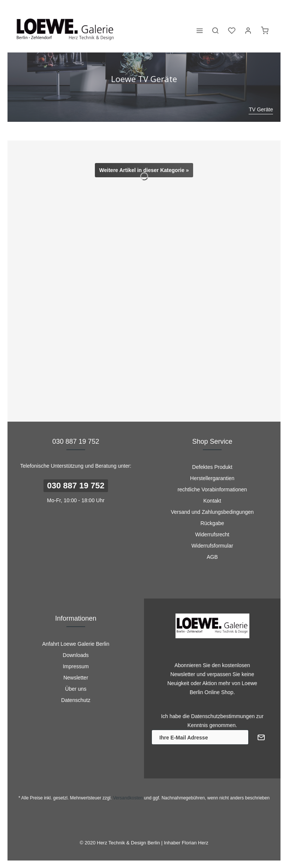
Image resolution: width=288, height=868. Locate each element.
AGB (212, 557)
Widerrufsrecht (212, 534)
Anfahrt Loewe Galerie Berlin (76, 644)
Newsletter (76, 678)
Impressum (76, 666)
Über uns (76, 689)
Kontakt (212, 501)
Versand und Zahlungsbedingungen (212, 512)
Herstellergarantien (212, 478)
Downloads (76, 655)
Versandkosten (128, 798)
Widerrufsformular (212, 546)
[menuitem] (199, 30)
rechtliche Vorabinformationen (212, 489)
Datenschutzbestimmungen (223, 716)
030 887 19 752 (76, 486)
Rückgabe (212, 523)
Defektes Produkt (212, 467)
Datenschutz (76, 700)
